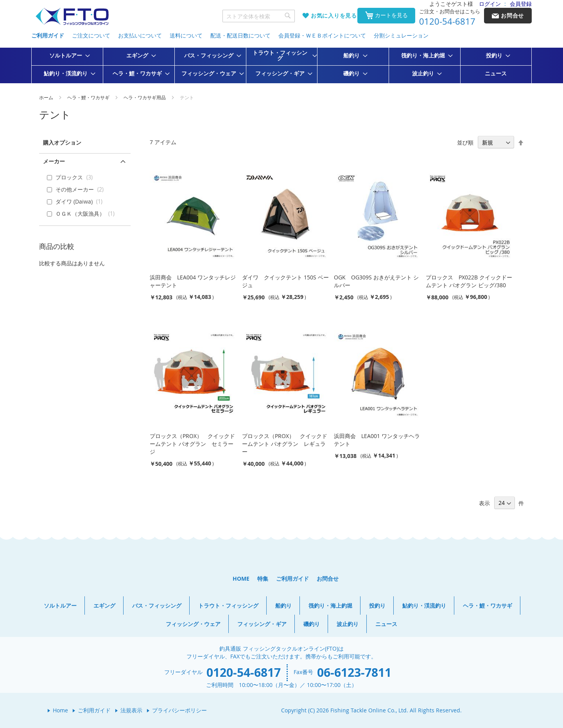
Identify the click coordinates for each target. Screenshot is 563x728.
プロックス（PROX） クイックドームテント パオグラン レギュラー (285, 444)
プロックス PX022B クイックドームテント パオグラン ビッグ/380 (469, 281)
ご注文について (91, 35)
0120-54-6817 (447, 21)
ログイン (490, 4)
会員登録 (521, 4)
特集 (263, 579)
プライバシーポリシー (179, 710)
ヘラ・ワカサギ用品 (145, 97)
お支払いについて (140, 35)
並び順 (465, 142)
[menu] (281, 65)
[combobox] (259, 16)
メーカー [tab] (54, 161)
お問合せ (328, 579)
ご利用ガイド (48, 35)
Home (60, 710)
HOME (241, 579)
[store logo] (72, 17)
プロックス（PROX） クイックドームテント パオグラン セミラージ (192, 444)
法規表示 (131, 710)
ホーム (47, 97)
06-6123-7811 (354, 672)
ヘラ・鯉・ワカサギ (89, 97)
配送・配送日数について (240, 35)
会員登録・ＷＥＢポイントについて (322, 35)
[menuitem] (67, 55)
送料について (186, 35)
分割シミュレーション (401, 35)
